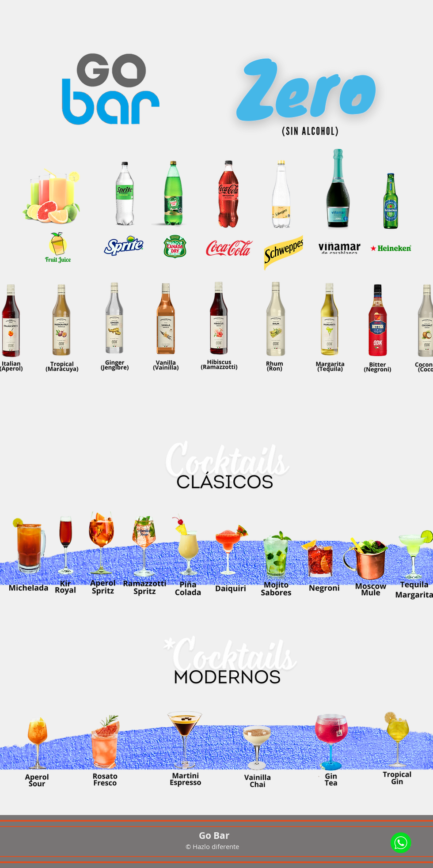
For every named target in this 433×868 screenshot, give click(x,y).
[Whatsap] (401, 842)
